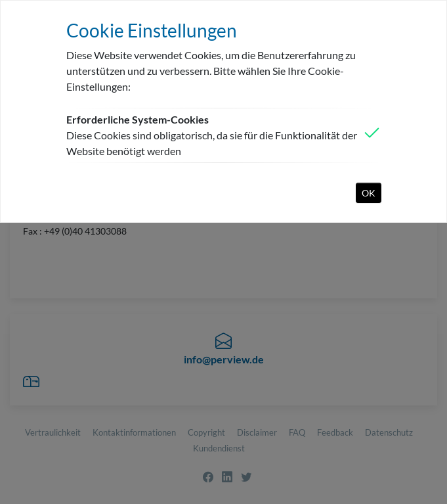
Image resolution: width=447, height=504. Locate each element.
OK (369, 193)
